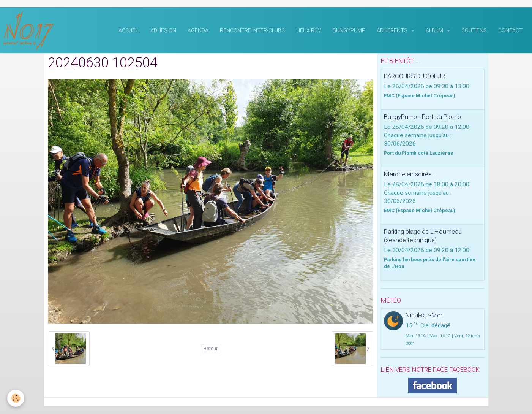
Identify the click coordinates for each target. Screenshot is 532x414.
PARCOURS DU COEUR (414, 76)
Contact (510, 31)
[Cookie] (16, 398)
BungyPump (349, 31)
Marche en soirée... (410, 174)
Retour (211, 349)
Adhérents (393, 31)
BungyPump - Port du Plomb (422, 117)
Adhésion (163, 31)
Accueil (129, 31)
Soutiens (474, 31)
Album (435, 31)
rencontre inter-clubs (252, 31)
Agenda (198, 31)
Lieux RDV (309, 31)
